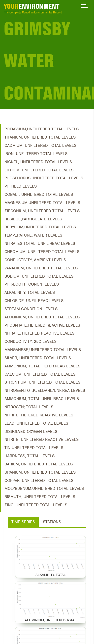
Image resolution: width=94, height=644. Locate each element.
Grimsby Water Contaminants (49, 61)
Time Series (23, 522)
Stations (52, 522)
